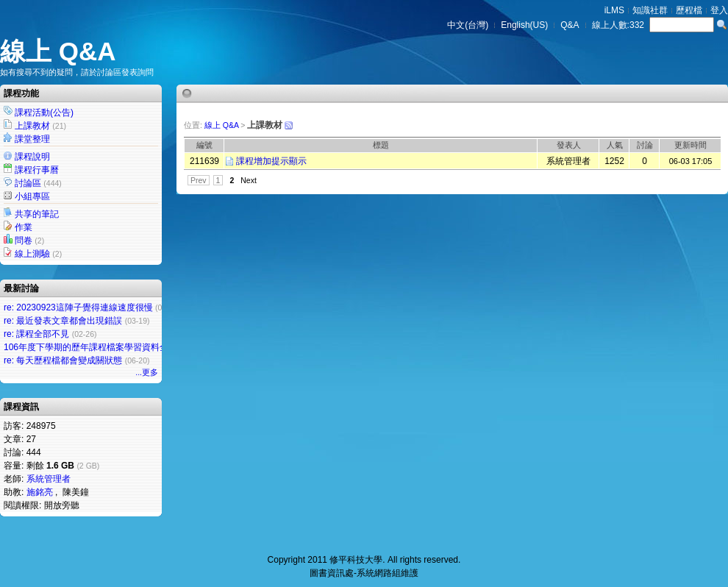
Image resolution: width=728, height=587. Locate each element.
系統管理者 (49, 479)
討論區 (28, 183)
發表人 (569, 145)
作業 (24, 227)
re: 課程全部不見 (36, 334)
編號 (204, 145)
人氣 (615, 145)
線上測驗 (32, 254)
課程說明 (32, 157)
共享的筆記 (37, 214)
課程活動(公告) (44, 113)
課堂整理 (32, 139)
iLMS (614, 10)
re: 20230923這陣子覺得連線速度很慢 (78, 307)
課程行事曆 (37, 170)
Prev (199, 180)
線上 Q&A (58, 51)
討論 (645, 145)
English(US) (524, 25)
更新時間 (690, 145)
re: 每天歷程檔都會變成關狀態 (63, 360)
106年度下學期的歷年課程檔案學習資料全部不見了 (104, 347)
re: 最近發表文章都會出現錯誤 (63, 321)
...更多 (147, 372)
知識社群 (650, 10)
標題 (381, 145)
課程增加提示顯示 (271, 161)
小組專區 (32, 196)
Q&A (570, 25)
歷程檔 (689, 10)
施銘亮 (40, 492)
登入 (719, 10)
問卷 (24, 241)
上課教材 (32, 126)
